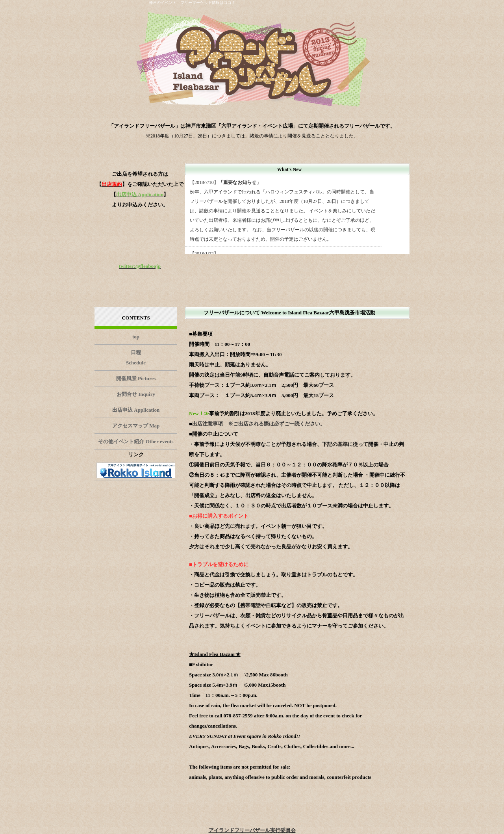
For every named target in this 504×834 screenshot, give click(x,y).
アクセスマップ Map (136, 426)
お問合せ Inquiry (136, 394)
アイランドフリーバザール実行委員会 (252, 830)
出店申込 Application (136, 410)
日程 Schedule (136, 358)
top (136, 337)
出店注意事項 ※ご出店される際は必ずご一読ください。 (259, 424)
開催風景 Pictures (136, 378)
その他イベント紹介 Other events (136, 441)
